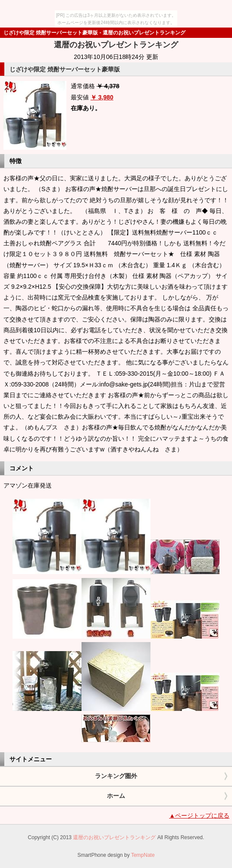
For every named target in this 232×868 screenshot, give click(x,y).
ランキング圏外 (116, 776)
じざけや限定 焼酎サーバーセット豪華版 (65, 69)
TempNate (143, 855)
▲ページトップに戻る (199, 815)
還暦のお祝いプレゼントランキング (116, 45)
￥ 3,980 (102, 97)
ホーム (116, 796)
